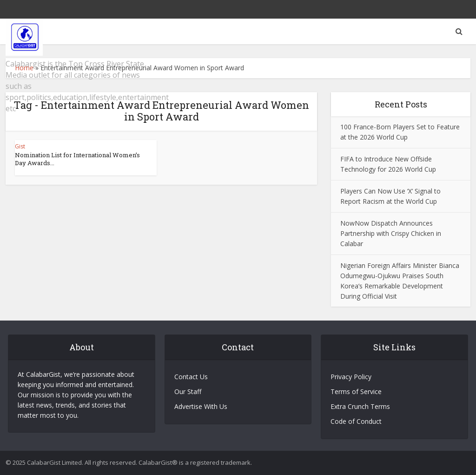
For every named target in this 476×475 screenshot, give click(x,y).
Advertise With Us (201, 406)
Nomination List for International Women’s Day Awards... (77, 159)
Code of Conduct (356, 421)
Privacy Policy (351, 377)
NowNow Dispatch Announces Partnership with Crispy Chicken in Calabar (391, 233)
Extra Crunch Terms (360, 406)
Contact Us (191, 377)
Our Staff (188, 391)
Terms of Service (356, 391)
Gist (20, 146)
